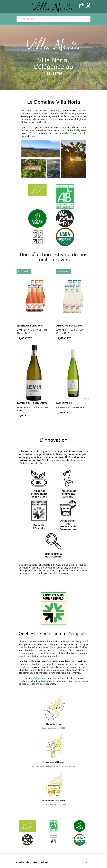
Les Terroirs (64, 403)
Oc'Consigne (40, 678)
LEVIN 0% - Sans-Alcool (33, 403)
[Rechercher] (54, 19)
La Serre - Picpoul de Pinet (71, 407)
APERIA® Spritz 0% (30, 326)
